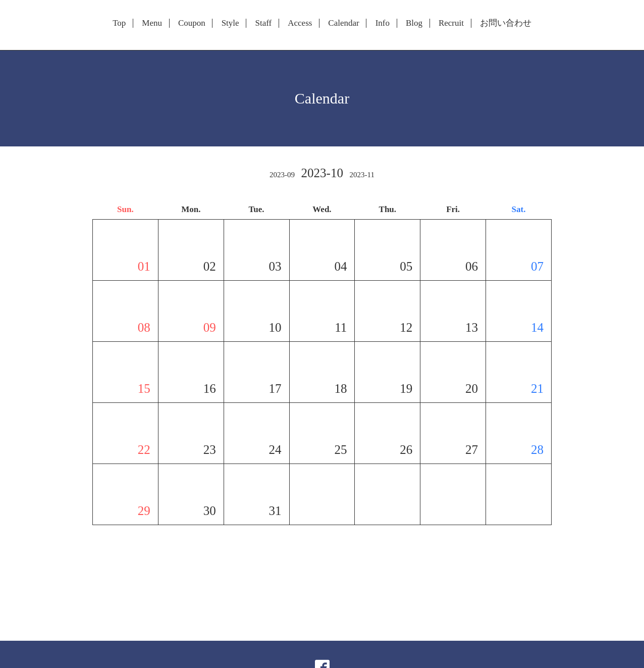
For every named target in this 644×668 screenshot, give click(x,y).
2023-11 (362, 175)
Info (383, 23)
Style (230, 23)
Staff (264, 23)
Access (300, 23)
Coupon (192, 23)
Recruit (451, 23)
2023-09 (282, 175)
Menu (152, 23)
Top (119, 23)
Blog (414, 23)
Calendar (343, 23)
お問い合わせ (506, 23)
